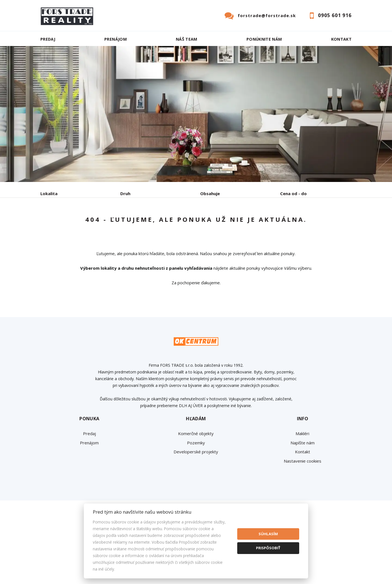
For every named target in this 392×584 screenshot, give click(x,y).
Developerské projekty (196, 494)
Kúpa (125, 223)
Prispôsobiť (268, 548)
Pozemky (196, 485)
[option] (196, 114)
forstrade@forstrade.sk (267, 15)
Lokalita (49, 193)
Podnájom (158, 223)
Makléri (302, 476)
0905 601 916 (335, 15)
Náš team (187, 39)
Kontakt (342, 39)
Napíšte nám (303, 485)
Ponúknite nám (264, 39)
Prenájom (116, 39)
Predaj (48, 39)
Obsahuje (210, 193)
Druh (125, 193)
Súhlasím (268, 534)
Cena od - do (293, 193)
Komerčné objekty (196, 476)
